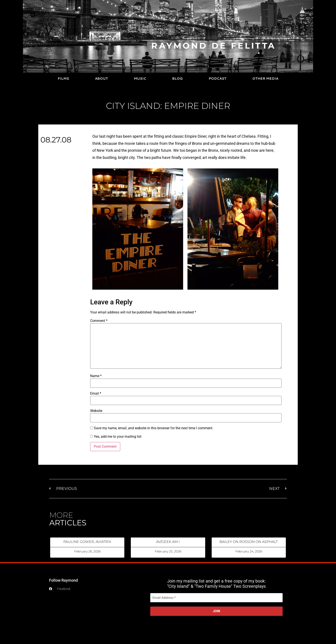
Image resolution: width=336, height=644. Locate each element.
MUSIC (140, 78)
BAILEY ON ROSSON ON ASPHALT (249, 542)
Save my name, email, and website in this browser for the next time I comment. (154, 428)
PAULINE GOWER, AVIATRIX (87, 542)
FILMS (63, 78)
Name (96, 376)
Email (96, 394)
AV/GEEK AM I (168, 542)
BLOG (177, 78)
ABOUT (101, 78)
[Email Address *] (216, 598)
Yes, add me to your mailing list (116, 437)
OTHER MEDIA (265, 78)
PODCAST (218, 78)
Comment (99, 321)
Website (96, 411)
